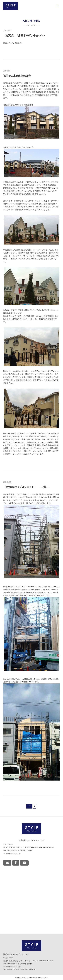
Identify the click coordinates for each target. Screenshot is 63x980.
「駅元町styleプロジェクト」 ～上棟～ (26, 487)
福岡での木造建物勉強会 (17, 76)
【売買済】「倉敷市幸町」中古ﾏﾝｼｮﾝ (24, 36)
